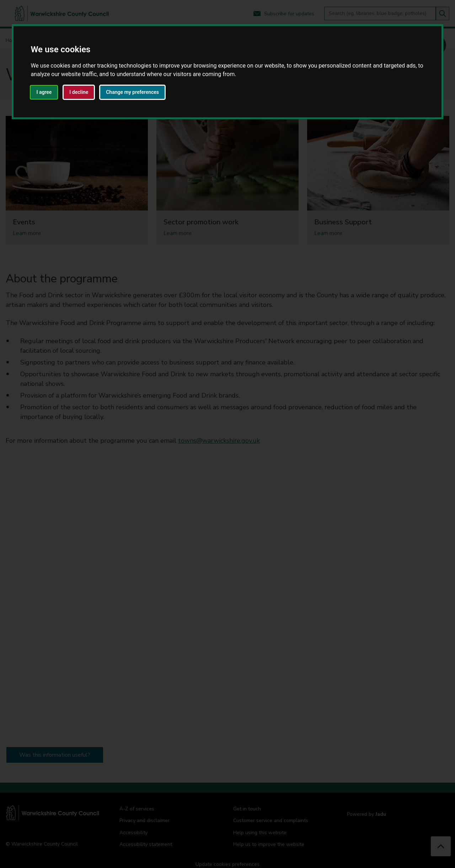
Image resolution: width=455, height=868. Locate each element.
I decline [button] (79, 92)
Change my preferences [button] (132, 92)
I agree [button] (44, 92)
